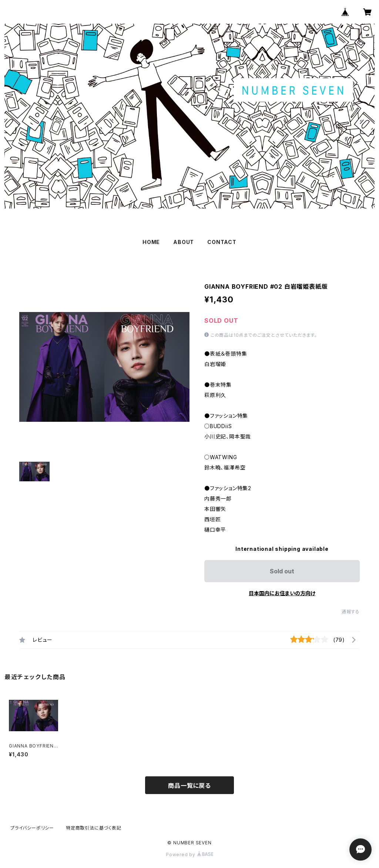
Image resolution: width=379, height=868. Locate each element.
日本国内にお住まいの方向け (282, 593)
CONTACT (222, 242)
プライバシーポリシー (32, 828)
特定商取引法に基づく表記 (94, 828)
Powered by (189, 855)
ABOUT (184, 242)
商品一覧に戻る (189, 786)
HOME (151, 242)
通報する (351, 612)
